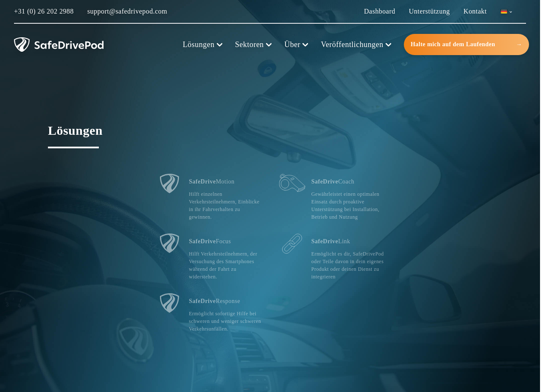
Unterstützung (430, 11)
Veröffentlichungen (356, 44)
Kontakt (475, 11)
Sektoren (253, 44)
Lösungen (203, 44)
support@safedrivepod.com (127, 11)
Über (296, 44)
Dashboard (380, 11)
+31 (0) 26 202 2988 (44, 11)
